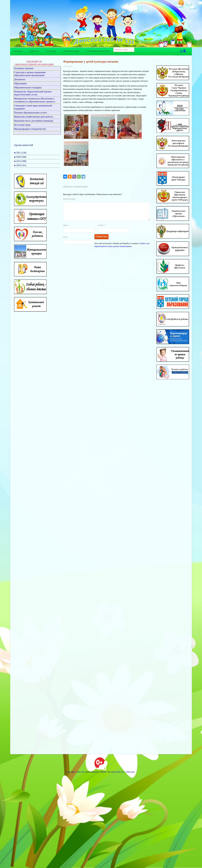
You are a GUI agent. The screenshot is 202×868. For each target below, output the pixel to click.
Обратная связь (71, 51)
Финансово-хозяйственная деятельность (34, 117)
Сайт (65, 241)
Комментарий (69, 199)
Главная (18, 51)
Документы (20, 79)
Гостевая (51, 51)
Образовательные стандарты (28, 88)
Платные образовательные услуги (31, 113)
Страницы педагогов (98, 51)
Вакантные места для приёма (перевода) (34, 121)
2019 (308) (20, 161)
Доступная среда (22, 125)
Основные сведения (24, 68)
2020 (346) (20, 157)
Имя (66, 229)
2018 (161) (20, 165)
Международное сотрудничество (30, 129)
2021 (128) (20, 153)
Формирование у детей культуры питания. (91, 61)
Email (101, 229)
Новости (34, 51)
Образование (20, 83)
